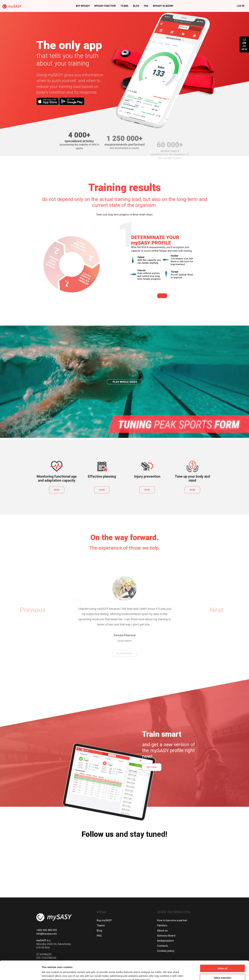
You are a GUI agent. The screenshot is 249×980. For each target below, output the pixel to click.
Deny (223, 971)
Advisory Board (166, 936)
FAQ (146, 6)
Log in (241, 6)
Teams (124, 6)
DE (244, 46)
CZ (244, 40)
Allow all (223, 952)
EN (244, 43)
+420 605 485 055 (47, 930)
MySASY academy (163, 6)
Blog (136, 6)
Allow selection (222, 962)
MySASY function (105, 6)
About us (162, 930)
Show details (167, 974)
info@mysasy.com (47, 934)
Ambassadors (165, 941)
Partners (162, 925)
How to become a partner (172, 920)
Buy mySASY (83, 6)
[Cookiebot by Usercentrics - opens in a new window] (21, 974)
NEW (244, 49)
